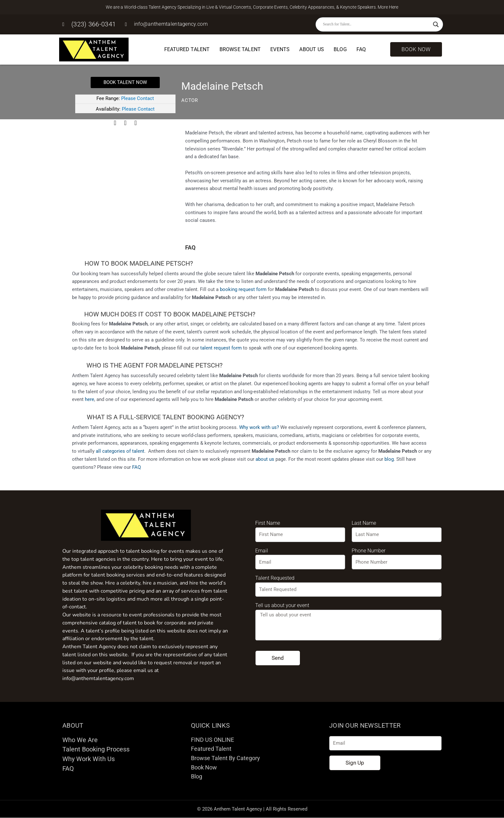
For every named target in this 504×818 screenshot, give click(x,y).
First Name (268, 523)
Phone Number (369, 551)
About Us (312, 49)
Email (262, 551)
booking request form (243, 289)
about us (265, 459)
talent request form (221, 348)
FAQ (361, 49)
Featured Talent (187, 49)
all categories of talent (120, 451)
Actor (190, 100)
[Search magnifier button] (436, 24)
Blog (340, 49)
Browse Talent (240, 49)
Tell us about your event (282, 605)
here (90, 399)
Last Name (364, 523)
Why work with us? (259, 427)
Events (280, 49)
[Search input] (376, 24)
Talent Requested (275, 578)
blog (389, 459)
